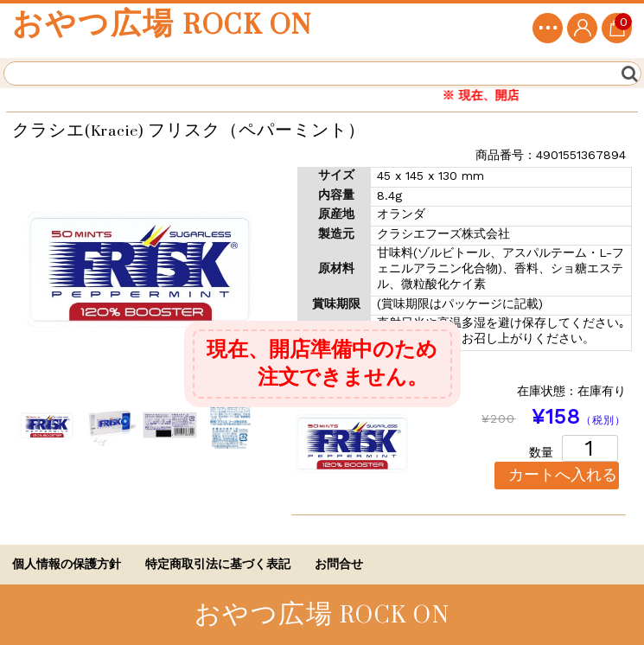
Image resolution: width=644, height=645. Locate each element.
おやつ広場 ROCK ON (162, 25)
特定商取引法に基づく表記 (218, 564)
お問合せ (339, 564)
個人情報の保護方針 (67, 564)
